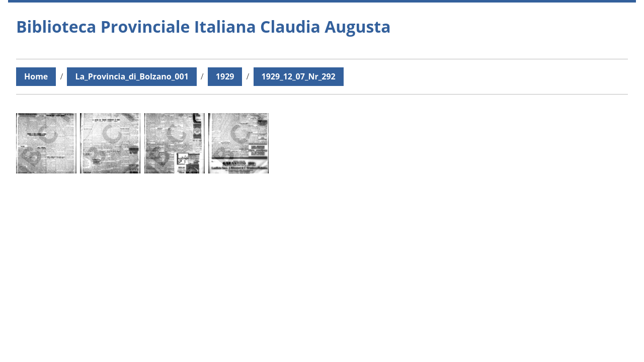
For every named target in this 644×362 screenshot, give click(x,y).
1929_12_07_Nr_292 (299, 76)
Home (36, 76)
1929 (225, 76)
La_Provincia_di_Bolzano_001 (132, 76)
